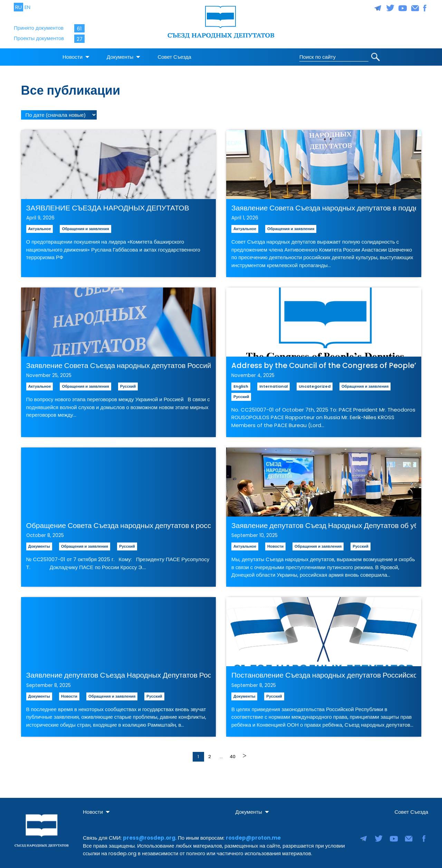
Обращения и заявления (85, 226)
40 (233, 754)
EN (27, 7)
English (241, 384)
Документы (120, 55)
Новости (73, 55)
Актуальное (40, 226)
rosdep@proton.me (253, 836)
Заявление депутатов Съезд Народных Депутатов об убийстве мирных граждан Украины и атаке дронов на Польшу (324, 523)
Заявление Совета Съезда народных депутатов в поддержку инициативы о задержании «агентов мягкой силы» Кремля (324, 205)
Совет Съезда (174, 55)
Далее (244, 754)
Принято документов (39, 28)
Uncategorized (315, 384)
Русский (128, 384)
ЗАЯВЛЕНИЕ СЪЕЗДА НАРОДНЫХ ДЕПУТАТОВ (108, 205)
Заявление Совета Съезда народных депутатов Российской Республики (119, 363)
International (273, 384)
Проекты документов (39, 38)
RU (18, 7)
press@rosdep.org (149, 836)
